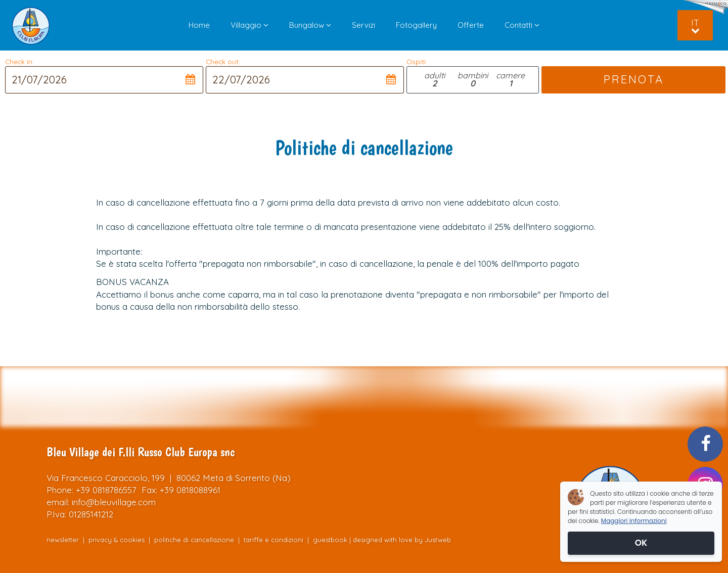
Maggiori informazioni (634, 521)
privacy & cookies (117, 540)
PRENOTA (633, 79)
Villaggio (249, 25)
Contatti (522, 25)
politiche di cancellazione (194, 540)
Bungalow (310, 25)
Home (199, 25)
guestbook (330, 540)
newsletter (63, 540)
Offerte (471, 25)
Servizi (363, 25)
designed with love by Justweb (402, 540)
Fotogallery (416, 25)
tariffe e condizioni (275, 540)
